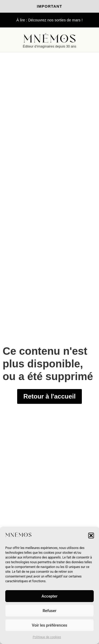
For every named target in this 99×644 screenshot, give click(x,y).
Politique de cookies (47, 637)
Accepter (49, 596)
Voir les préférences (50, 625)
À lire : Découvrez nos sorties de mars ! (49, 20)
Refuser (49, 611)
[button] (91, 536)
